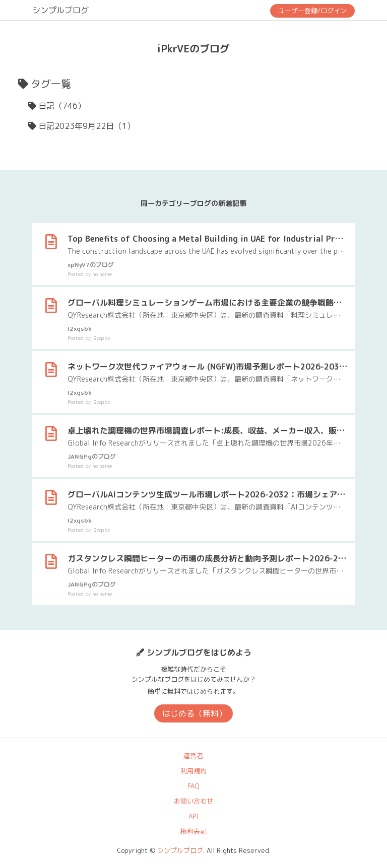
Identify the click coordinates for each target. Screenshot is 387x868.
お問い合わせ (193, 801)
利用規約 (193, 771)
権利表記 (193, 831)
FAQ (193, 786)
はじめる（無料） (195, 713)
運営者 (193, 756)
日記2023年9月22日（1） (87, 126)
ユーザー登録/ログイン (312, 11)
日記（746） (62, 106)
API (193, 816)
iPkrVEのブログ (193, 48)
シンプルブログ (60, 10)
